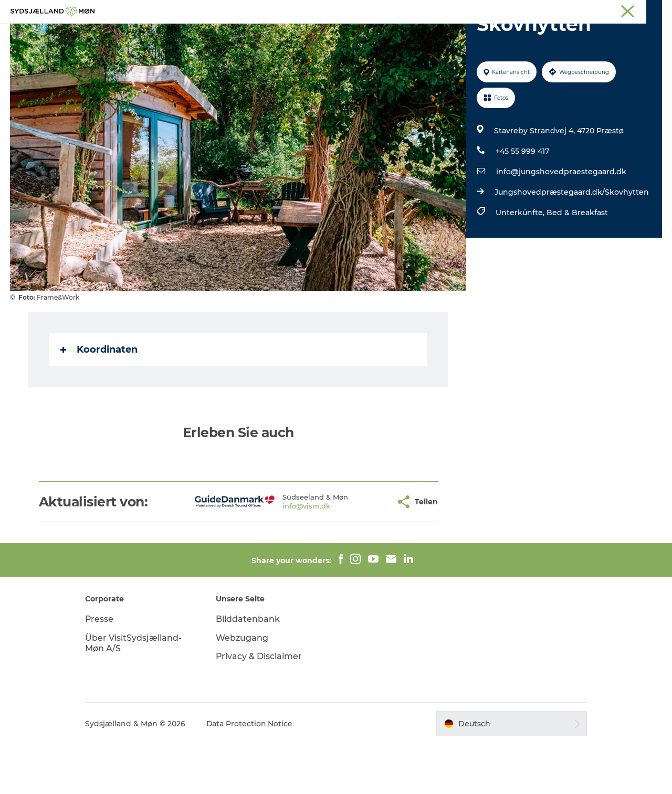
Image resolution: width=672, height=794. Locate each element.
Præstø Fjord (617, 10)
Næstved (541, 10)
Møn (510, 10)
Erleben (234, 34)
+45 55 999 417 (522, 201)
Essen (441, 34)
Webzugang (244, 688)
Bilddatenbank (249, 669)
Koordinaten (99, 399)
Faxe (654, 10)
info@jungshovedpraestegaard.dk (561, 221)
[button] (354, 552)
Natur (276, 34)
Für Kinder (324, 34)
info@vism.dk (273, 556)
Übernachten (387, 34)
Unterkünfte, (521, 262)
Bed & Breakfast (577, 262)
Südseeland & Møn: (463, 10)
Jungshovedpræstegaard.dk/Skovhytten (572, 242)
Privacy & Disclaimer (261, 706)
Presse (103, 669)
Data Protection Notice (253, 774)
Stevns (576, 10)
